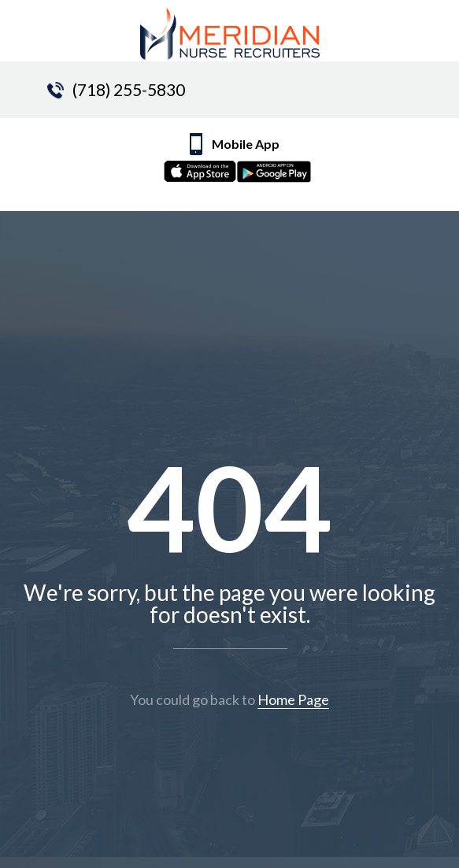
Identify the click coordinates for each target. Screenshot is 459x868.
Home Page (293, 699)
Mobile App (248, 162)
